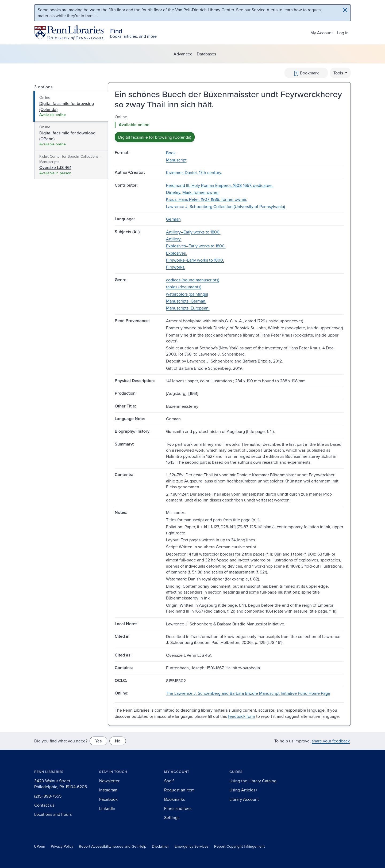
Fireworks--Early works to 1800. (195, 260)
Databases (206, 54)
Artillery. (174, 239)
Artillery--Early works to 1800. (193, 232)
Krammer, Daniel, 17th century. (194, 172)
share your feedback (331, 741)
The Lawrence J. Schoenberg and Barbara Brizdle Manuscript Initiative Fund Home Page (248, 693)
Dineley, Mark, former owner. (193, 192)
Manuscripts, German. (186, 301)
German (173, 219)
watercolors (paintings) (187, 294)
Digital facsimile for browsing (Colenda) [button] (155, 137)
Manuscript (176, 160)
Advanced (183, 54)
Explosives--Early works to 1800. (196, 246)
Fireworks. (176, 267)
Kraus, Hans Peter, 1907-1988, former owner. (207, 199)
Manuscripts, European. (188, 308)
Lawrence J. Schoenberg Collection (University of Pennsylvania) (226, 206)
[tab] (71, 106)
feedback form (242, 716)
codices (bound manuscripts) (193, 280)
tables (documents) (184, 287)
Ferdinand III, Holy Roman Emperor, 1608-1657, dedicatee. (219, 185)
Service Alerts (265, 10)
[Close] (345, 10)
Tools (339, 73)
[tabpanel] (229, 128)
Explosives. (176, 253)
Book (171, 153)
